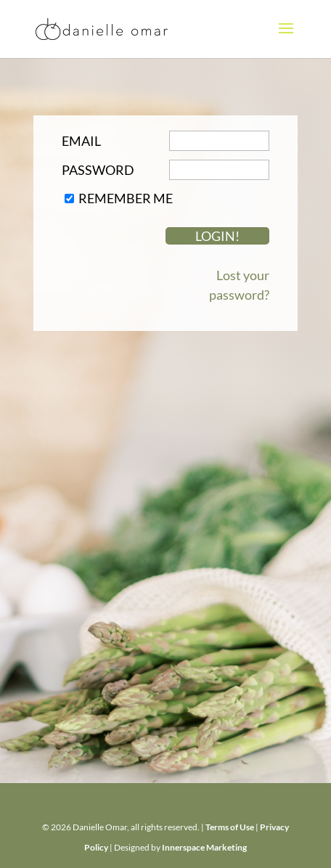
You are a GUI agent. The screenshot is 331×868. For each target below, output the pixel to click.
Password (98, 170)
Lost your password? (239, 285)
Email (81, 141)
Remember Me (126, 198)
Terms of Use (230, 827)
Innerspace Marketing (204, 847)
